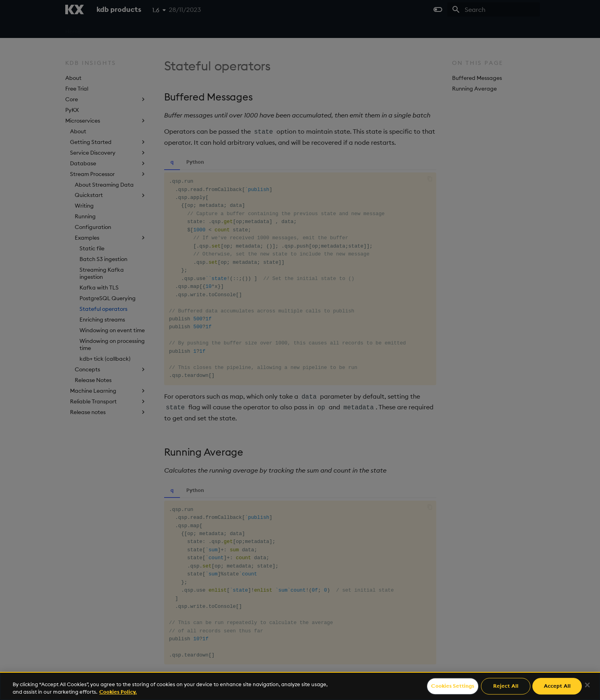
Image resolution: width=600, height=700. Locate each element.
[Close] (587, 685)
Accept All (557, 686)
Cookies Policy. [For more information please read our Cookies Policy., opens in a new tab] (118, 692)
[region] (300, 686)
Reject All (506, 686)
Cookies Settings (453, 686)
